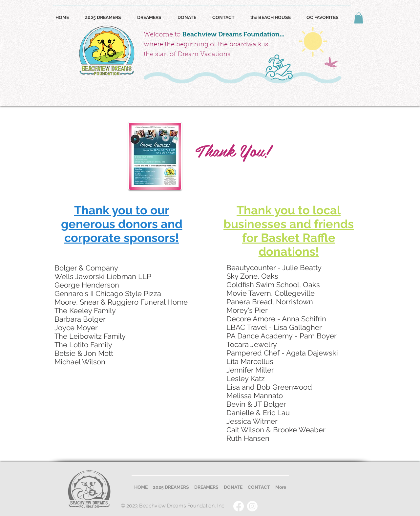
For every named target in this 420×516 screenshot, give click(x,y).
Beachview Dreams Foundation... (233, 34)
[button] (359, 18)
